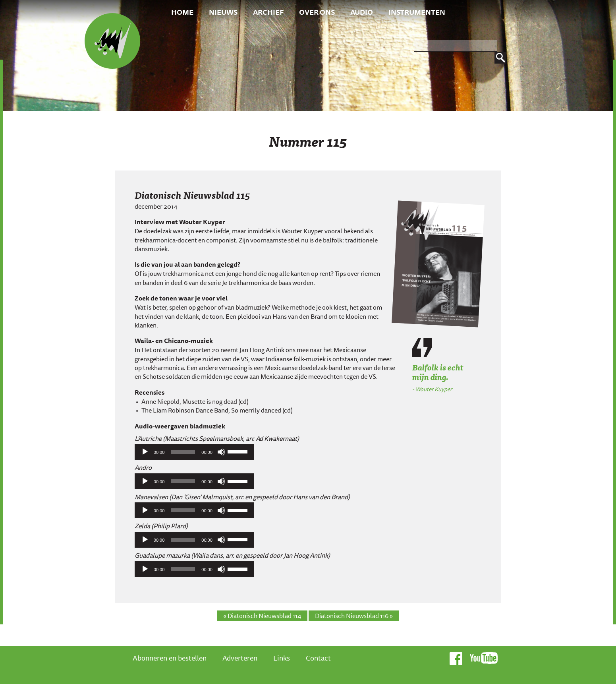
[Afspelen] (145, 452)
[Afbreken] (221, 452)
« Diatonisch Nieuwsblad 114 (262, 616)
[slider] (183, 452)
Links (282, 658)
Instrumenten (417, 12)
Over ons (317, 12)
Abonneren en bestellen (170, 658)
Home (182, 12)
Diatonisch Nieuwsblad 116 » (354, 616)
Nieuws (223, 12)
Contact (318, 658)
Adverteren (240, 658)
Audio (362, 12)
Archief (268, 12)
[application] (194, 452)
